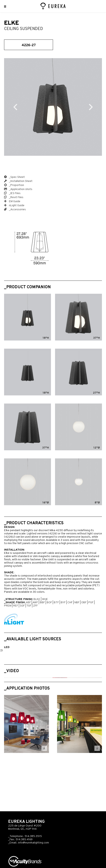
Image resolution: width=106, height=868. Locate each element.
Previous (15, 107)
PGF (91, 603)
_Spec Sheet (14, 177)
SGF (22, 606)
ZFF (35, 606)
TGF (29, 606)
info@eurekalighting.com (34, 843)
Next (91, 107)
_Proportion (14, 185)
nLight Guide (14, 206)
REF (16, 606)
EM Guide (12, 201)
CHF (70, 603)
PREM (8, 606)
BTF (56, 603)
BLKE (37, 599)
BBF (42, 603)
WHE (45, 599)
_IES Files (12, 193)
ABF (28, 603)
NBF (77, 603)
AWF (35, 603)
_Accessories (15, 210)
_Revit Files (14, 197)
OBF (84, 603)
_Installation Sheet (18, 181)
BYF (63, 603)
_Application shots (18, 189)
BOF (49, 603)
